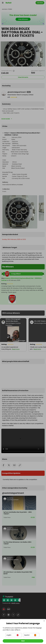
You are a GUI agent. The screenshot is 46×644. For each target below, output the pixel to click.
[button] (14, 635)
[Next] (23, 641)
